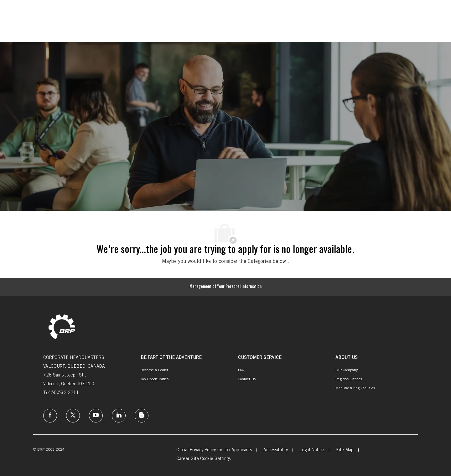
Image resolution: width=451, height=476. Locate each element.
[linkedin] (119, 416)
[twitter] (73, 416)
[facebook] (50, 416)
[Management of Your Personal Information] (225, 287)
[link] (62, 328)
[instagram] (96, 416)
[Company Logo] (42, 16)
